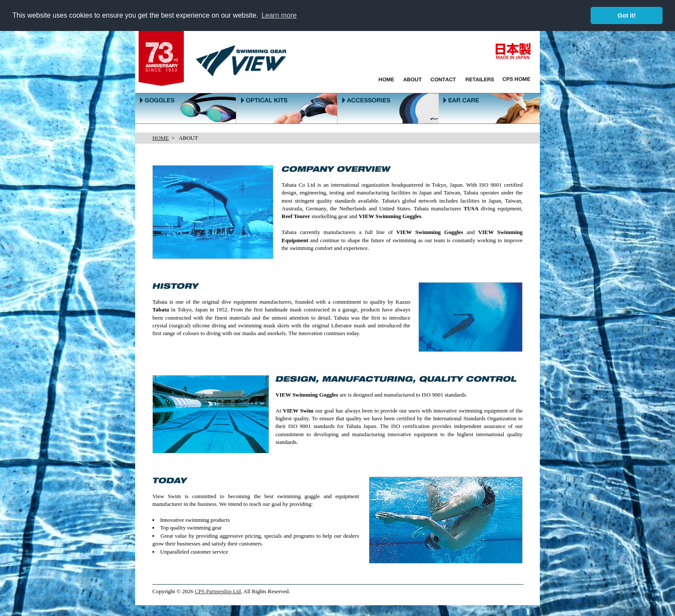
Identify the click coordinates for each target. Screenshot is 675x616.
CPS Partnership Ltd (218, 591)
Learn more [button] (279, 15)
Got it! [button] (627, 15)
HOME (161, 138)
